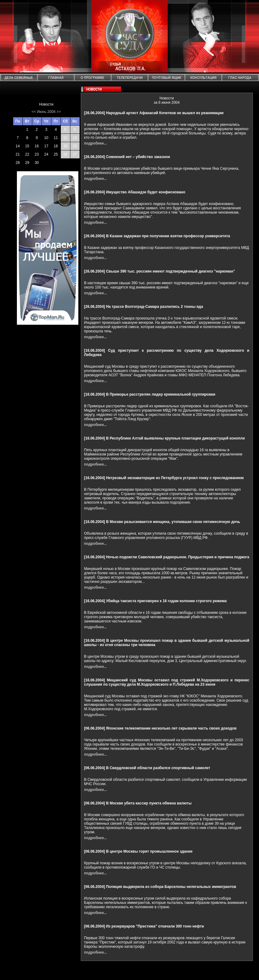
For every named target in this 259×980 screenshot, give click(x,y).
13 (75, 138)
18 (56, 146)
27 (75, 154)
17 (46, 146)
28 (18, 163)
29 (27, 163)
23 (37, 154)
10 (46, 138)
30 (37, 163)
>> (59, 112)
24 (46, 154)
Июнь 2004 (46, 112)
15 (27, 146)
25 (56, 154)
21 (18, 154)
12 (65, 138)
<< (34, 112)
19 (65, 146)
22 (27, 154)
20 (75, 146)
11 (56, 138)
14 (18, 146)
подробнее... (96, 143)
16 (37, 146)
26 (65, 154)
